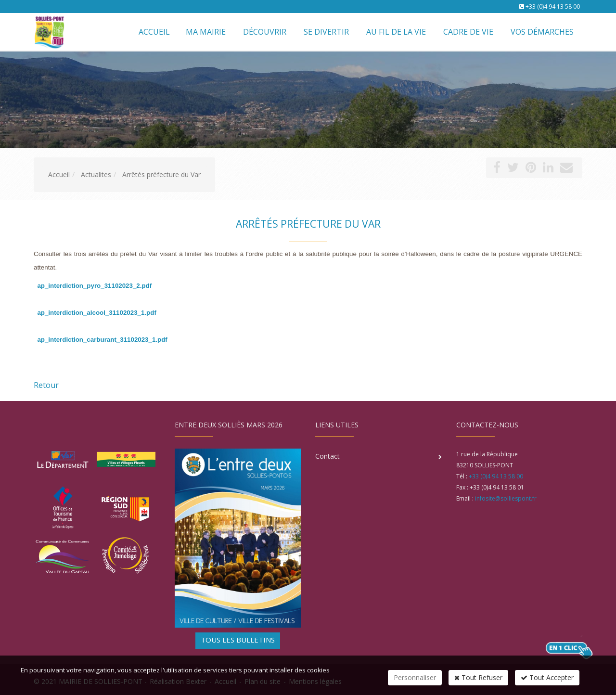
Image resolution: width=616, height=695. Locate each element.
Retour (46, 385)
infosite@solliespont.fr (506, 498)
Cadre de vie (468, 32)
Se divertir (326, 32)
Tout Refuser (478, 677)
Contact (327, 456)
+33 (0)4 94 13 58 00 (553, 6)
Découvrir (265, 32)
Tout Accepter (547, 677)
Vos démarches (542, 32)
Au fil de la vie (396, 32)
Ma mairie (206, 32)
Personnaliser (415, 677)
